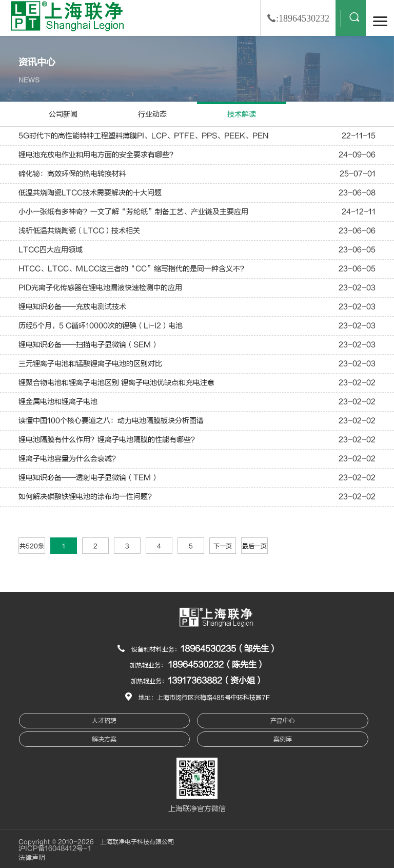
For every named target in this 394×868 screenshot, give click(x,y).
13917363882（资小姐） (215, 681)
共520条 (32, 546)
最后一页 (254, 546)
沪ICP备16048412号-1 (55, 848)
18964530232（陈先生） (216, 665)
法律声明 (32, 858)
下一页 (223, 546)
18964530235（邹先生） (229, 649)
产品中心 (283, 721)
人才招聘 (104, 721)
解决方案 (104, 739)
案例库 (283, 739)
